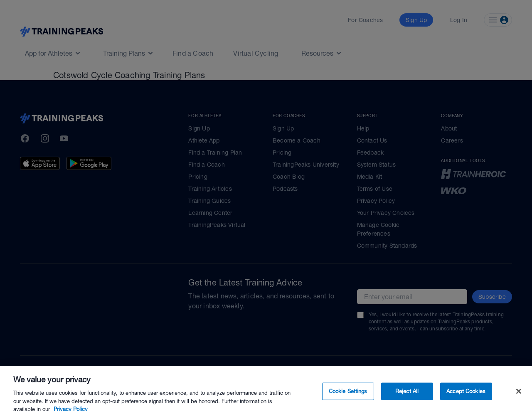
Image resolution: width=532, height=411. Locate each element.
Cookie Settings (348, 399)
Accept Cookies (466, 399)
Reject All (407, 399)
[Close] (519, 399)
